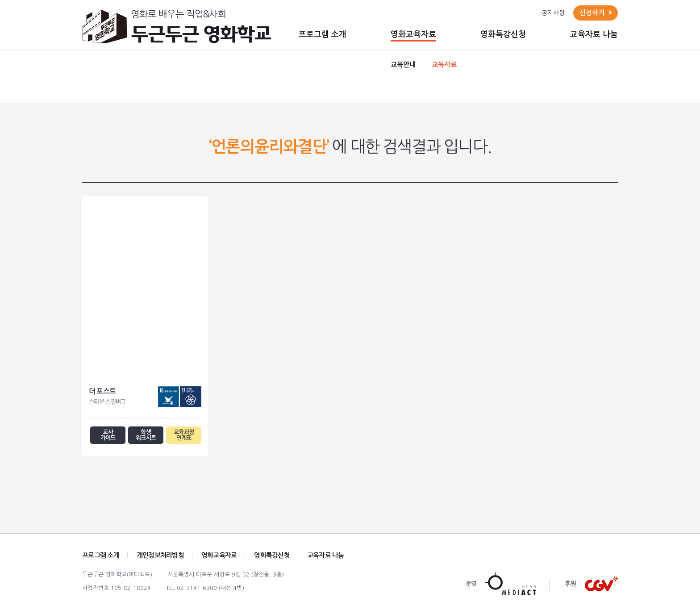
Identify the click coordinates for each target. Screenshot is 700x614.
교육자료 (444, 65)
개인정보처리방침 (160, 557)
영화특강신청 (503, 34)
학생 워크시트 (146, 436)
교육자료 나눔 (594, 34)
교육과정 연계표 (184, 436)
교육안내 (403, 65)
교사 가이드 (108, 436)
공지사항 (553, 13)
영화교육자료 (413, 34)
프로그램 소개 (323, 34)
